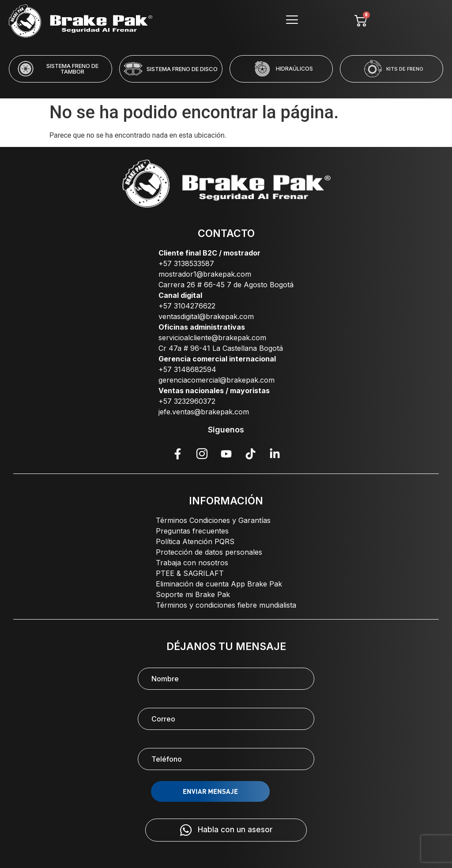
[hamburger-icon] (292, 21)
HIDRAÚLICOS (294, 69)
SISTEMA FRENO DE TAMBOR (72, 69)
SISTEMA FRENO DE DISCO (182, 69)
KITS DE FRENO (405, 69)
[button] (190, 88)
